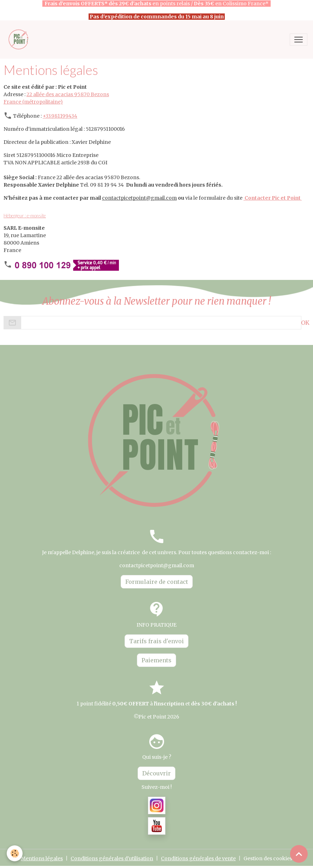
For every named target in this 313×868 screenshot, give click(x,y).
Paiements (156, 660)
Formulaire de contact (157, 582)
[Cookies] (15, 853)
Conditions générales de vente (198, 858)
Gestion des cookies (268, 858)
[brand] (20, 39)
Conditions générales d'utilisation (112, 858)
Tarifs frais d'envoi (156, 641)
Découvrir (156, 773)
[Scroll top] (299, 854)
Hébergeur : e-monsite (25, 216)
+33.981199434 (60, 116)
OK (305, 323)
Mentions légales (42, 858)
